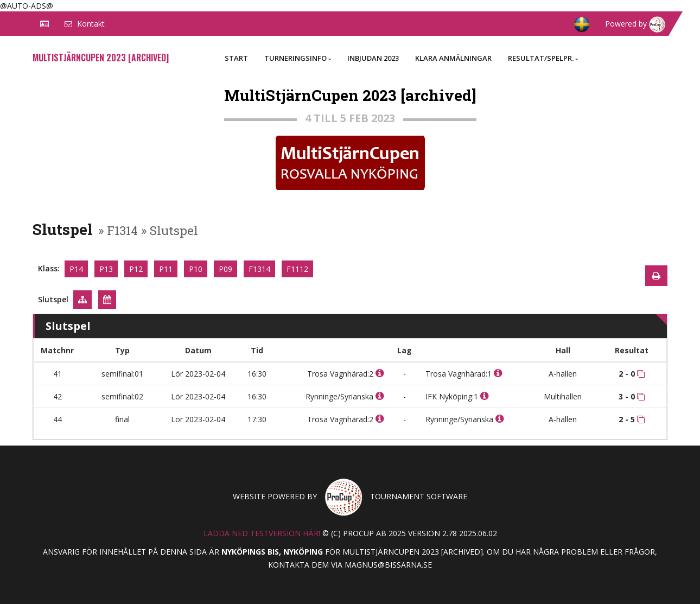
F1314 (259, 269)
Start (236, 58)
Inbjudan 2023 (373, 58)
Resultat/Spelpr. (543, 58)
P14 (76, 269)
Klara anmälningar (453, 58)
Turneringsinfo (298, 58)
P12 (136, 269)
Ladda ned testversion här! (262, 533)
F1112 (297, 269)
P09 (225, 269)
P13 (106, 269)
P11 (166, 269)
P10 (196, 269)
